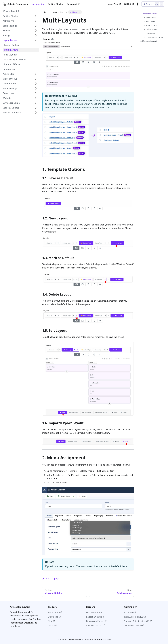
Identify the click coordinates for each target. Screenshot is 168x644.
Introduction (38, 4)
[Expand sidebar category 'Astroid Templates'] (36, 113)
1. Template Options (149, 14)
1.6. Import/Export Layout (153, 37)
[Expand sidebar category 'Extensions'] (36, 93)
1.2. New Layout (149, 21)
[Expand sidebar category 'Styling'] (36, 35)
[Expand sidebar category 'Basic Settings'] (36, 26)
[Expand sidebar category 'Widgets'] (36, 98)
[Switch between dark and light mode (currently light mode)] (138, 4)
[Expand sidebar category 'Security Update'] (36, 108)
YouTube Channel (134, 625)
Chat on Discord (95, 625)
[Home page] (45, 12)
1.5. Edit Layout (149, 33)
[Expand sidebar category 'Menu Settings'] (36, 88)
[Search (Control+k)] (153, 4)
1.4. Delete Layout (150, 29)
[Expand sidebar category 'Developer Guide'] (36, 103)
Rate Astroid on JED (135, 617)
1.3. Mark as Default (151, 25)
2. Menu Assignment (149, 41)
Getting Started (56, 4)
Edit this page (51, 578)
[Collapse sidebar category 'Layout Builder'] (36, 40)
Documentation (94, 613)
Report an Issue (95, 617)
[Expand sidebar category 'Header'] (36, 31)
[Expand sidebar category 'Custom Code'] (36, 84)
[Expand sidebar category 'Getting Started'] (36, 16)
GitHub (129, 4)
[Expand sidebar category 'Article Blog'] (36, 74)
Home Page (114, 4)
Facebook (130, 613)
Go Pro (53, 625)
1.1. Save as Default (150, 18)
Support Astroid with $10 (138, 621)
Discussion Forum (96, 621)
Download (73, 4)
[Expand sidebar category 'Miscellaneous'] (36, 79)
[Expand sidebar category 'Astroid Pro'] (36, 21)
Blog (51, 621)
